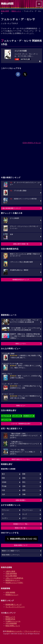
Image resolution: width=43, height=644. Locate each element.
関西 (3, 478)
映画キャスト (16, 11)
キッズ (25, 514)
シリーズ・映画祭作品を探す (21, 424)
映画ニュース (10, 617)
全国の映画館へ (21, 500)
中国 (3, 490)
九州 (3, 494)
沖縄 (24, 494)
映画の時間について (21, 545)
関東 (24, 474)
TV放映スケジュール (13, 621)
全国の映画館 (10, 592)
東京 (3, 474)
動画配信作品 (10, 619)
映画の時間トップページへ (11, 555)
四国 (24, 490)
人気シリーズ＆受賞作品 (14, 578)
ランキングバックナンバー (15, 607)
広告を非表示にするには (32, 143)
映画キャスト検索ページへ (11, 551)
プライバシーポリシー (32, 631)
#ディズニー (6, 420)
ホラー (25, 518)
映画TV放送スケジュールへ (21, 459)
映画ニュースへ (21, 344)
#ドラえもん (6, 416)
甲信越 (4, 486)
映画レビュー (21, 406)
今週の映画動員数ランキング (11, 208)
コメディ (5, 518)
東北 (24, 482)
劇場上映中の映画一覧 (21, 244)
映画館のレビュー (12, 595)
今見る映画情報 (11, 623)
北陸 (24, 486)
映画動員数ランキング (14, 605)
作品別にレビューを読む (14, 583)
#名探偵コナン (28, 416)
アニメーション (28, 510)
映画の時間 (5, 11)
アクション (6, 510)
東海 (24, 478)
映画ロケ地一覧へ (21, 528)
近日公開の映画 (11, 576)
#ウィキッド (17, 416)
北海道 (4, 482)
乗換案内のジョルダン (14, 631)
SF (3, 514)
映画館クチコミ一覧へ (21, 524)
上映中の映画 (10, 571)
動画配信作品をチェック (21, 280)
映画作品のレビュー (13, 580)
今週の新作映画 (11, 573)
